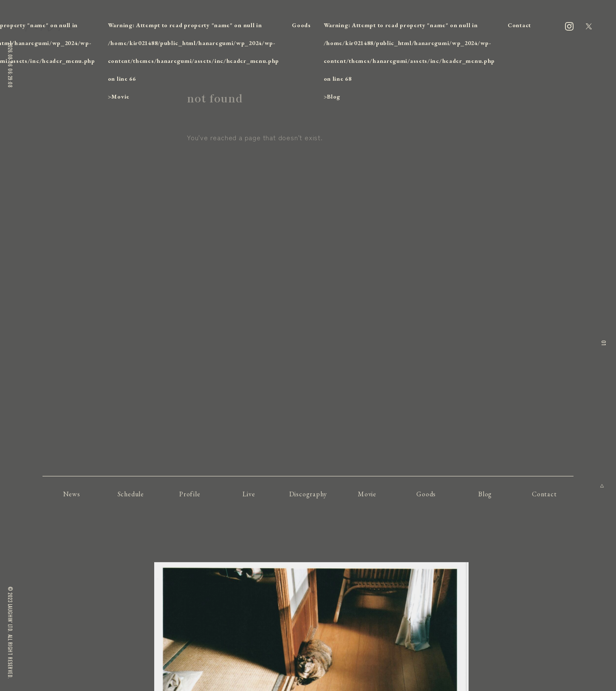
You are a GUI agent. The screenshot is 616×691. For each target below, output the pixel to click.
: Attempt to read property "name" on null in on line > (194, 61)
